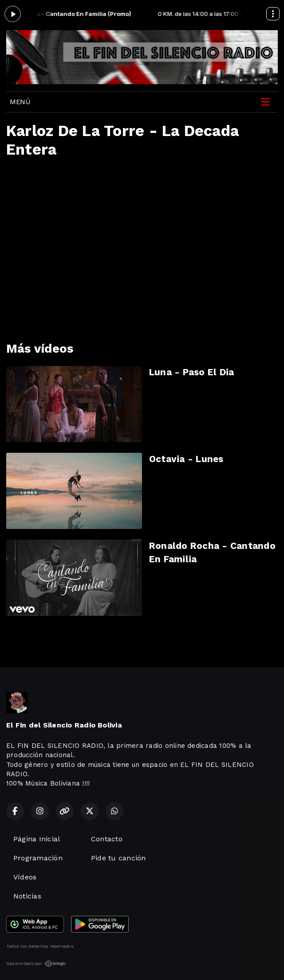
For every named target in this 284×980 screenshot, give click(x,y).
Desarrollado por (36, 964)
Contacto (107, 839)
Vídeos (25, 877)
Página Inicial (37, 839)
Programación (38, 858)
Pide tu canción (118, 858)
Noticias (27, 896)
